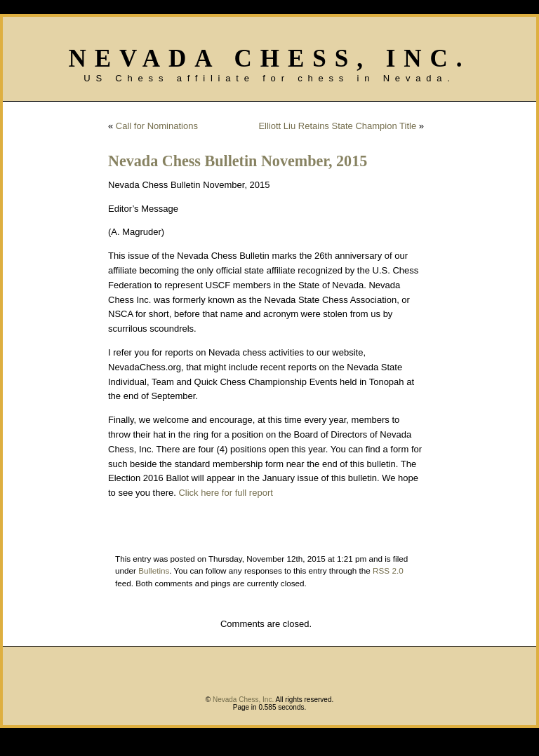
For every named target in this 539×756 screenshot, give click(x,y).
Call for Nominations (157, 126)
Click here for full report (225, 493)
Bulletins (154, 571)
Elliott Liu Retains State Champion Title (337, 126)
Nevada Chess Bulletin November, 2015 (238, 161)
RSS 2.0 (388, 571)
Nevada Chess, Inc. (269, 59)
